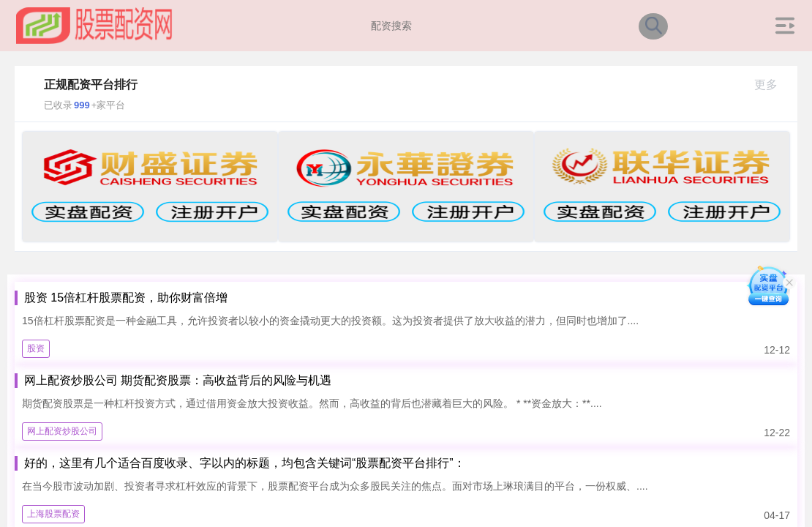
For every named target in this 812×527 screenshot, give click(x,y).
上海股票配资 (53, 514)
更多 (772, 85)
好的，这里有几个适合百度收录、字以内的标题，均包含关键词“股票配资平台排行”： (245, 463)
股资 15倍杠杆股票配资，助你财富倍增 (126, 298)
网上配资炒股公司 (62, 431)
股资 (36, 348)
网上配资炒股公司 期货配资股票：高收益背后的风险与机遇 (178, 380)
